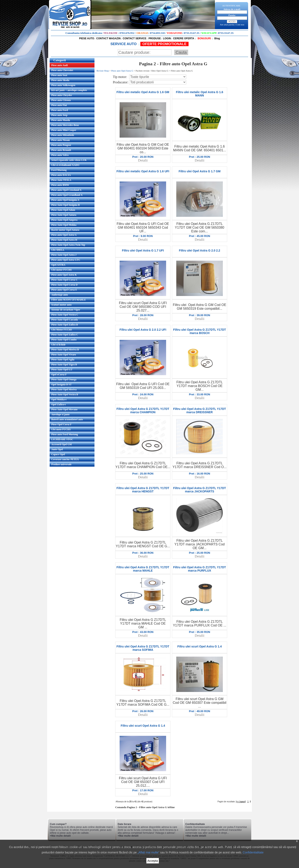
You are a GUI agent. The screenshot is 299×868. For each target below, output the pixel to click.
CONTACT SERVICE (135, 38)
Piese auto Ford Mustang (65, 434)
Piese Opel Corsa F (61, 424)
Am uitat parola (227, 25)
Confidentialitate (253, 852)
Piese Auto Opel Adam (63, 210)
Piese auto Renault (61, 150)
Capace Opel (58, 454)
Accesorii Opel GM (62, 444)
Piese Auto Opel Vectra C (65, 315)
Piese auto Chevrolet (62, 70)
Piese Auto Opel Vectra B (65, 395)
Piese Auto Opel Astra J (64, 255)
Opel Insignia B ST (61, 385)
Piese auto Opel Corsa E (64, 290)
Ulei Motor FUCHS (62, 330)
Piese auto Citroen (61, 100)
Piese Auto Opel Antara (64, 215)
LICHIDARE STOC (62, 439)
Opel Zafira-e (59, 404)
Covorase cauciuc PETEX (65, 459)
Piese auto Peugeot (61, 145)
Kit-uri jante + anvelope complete (69, 90)
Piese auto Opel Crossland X (66, 190)
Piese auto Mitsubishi (63, 135)
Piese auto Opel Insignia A (65, 200)
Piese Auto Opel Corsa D (64, 285)
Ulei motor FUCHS (61, 270)
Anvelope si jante (60, 414)
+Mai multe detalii (60, 836)
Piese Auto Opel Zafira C (65, 335)
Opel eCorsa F (59, 375)
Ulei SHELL (58, 250)
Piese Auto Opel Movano (64, 409)
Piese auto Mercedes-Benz (65, 125)
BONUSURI (204, 38)
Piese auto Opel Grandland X (67, 195)
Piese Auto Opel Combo (64, 340)
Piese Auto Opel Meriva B (65, 350)
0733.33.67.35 (192, 33)
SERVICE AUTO (124, 44)
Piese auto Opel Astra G (64, 235)
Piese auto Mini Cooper (64, 130)
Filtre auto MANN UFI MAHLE (69, 300)
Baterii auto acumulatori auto (67, 419)
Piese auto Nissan (61, 140)
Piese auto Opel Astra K (64, 275)
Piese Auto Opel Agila (63, 360)
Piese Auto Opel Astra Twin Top (68, 245)
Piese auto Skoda (60, 80)
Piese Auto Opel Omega (64, 380)
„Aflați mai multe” (148, 852)
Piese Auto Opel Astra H (64, 240)
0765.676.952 (127, 33)
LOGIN (167, 38)
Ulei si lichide (58, 345)
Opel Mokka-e (59, 399)
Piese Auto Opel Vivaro (64, 355)
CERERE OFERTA (184, 38)
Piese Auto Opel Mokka (64, 225)
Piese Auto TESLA (61, 180)
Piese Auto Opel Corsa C (64, 280)
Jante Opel (57, 449)
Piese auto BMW (60, 185)
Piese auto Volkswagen (63, 85)
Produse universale (61, 464)
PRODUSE (155, 38)
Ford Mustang (59, 170)
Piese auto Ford (60, 110)
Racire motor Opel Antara (65, 230)
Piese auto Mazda (61, 120)
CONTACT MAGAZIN (108, 38)
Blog (217, 38)
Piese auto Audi (59, 65)
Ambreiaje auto (60, 295)
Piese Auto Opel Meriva (64, 390)
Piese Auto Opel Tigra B (64, 365)
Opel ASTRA (58, 265)
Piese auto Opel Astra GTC (66, 260)
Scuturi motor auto (61, 305)
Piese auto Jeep (59, 115)
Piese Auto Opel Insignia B (66, 205)
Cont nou (240, 25)
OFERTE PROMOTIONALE (165, 44)
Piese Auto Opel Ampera (64, 220)
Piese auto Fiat (59, 105)
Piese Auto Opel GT (62, 370)
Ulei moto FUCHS (61, 429)
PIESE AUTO (87, 38)
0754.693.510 (157, 33)
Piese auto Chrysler (62, 95)
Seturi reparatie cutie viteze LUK (69, 160)
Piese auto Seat (59, 75)
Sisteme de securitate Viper (66, 310)
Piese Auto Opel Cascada (65, 320)
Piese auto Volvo (60, 155)
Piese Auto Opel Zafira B (65, 325)
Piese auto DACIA (61, 175)
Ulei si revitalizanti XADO (65, 165)
